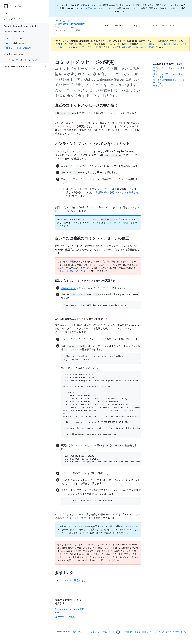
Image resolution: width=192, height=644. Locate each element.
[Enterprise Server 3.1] (116, 26)
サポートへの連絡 (65, 617)
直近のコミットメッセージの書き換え (169, 69)
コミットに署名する (73, 580)
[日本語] (138, 26)
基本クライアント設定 (118, 223)
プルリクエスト (12, 19)
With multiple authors (16, 43)
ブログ (169, 632)
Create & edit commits (67, 27)
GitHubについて (179, 632)
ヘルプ (112, 632)
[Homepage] (118, 632)
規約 (74, 632)
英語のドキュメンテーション (99, 8)
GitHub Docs (16, 6)
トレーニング (159, 632)
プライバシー (84, 632)
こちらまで (174, 8)
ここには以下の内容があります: (168, 64)
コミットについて (14, 38)
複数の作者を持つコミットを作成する (118, 192)
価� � (138, 632)
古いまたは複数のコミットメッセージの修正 (169, 81)
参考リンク (159, 86)
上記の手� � (68, 288)
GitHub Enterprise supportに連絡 (138, 47)
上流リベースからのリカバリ (73, 271)
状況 (105, 632)
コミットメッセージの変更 (19, 48)
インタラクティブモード (78, 518)
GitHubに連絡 (127, 632)
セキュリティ (96, 632)
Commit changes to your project (71, 24)
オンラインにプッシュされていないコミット (169, 75)
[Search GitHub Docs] (167, 26)
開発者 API (147, 632)
